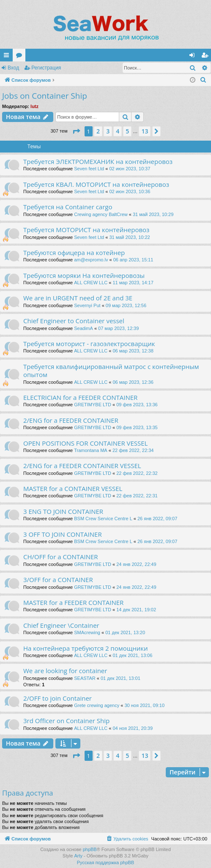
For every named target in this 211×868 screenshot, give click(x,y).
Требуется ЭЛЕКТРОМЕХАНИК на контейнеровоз (98, 161)
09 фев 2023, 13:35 (137, 427)
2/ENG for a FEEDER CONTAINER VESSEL (82, 466)
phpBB (90, 849)
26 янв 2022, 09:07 (157, 519)
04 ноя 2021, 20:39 (133, 728)
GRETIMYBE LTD (93, 405)
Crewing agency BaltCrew (101, 214)
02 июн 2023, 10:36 (130, 191)
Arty (78, 856)
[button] (76, 131)
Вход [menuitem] (194, 57)
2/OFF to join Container (58, 698)
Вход (13, 68)
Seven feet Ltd (89, 169)
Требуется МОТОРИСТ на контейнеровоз (86, 230)
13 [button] (145, 131)
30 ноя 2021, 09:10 (144, 705)
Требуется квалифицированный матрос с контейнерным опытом (111, 370)
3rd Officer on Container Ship (66, 721)
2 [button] (98, 131)
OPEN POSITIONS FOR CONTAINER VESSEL (85, 443)
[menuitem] (203, 80)
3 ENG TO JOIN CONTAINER (63, 511)
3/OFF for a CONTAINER (58, 580)
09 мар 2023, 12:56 (126, 305)
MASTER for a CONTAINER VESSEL (73, 488)
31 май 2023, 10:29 (153, 214)
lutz (34, 106)
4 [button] (118, 131)
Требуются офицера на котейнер (74, 252)
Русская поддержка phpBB (105, 862)
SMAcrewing (87, 632)
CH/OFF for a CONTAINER (61, 557)
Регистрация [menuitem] (206, 57)
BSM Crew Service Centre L (103, 519)
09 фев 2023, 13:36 (137, 405)
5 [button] (127, 131)
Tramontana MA (90, 450)
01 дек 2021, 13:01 (121, 678)
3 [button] (108, 131)
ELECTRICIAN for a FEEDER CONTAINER (80, 397)
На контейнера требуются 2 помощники (85, 648)
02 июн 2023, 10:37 (130, 169)
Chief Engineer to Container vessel (74, 321)
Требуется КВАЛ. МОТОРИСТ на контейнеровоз (96, 184)
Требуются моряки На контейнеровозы (84, 275)
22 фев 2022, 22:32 (137, 473)
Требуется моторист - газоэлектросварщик (89, 344)
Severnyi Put (88, 305)
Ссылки (8, 57)
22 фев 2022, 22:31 (137, 496)
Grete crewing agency (97, 705)
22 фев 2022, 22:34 (133, 450)
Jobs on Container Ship (45, 96)
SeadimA (84, 328)
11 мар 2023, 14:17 (133, 283)
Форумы (21, 57)
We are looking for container (65, 671)
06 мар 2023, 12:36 (133, 382)
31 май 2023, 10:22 (129, 237)
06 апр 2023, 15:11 (133, 260)
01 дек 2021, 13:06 (133, 655)
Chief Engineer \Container (61, 625)
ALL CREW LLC (91, 283)
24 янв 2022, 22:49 (136, 564)
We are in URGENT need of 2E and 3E (78, 298)
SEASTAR (85, 678)
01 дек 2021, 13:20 (125, 632)
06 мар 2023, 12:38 (133, 351)
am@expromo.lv (91, 260)
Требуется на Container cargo (68, 207)
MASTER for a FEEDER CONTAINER (73, 602)
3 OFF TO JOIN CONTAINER (63, 534)
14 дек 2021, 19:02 (136, 610)
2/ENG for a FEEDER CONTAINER (71, 420)
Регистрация (46, 68)
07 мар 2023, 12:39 (118, 328)
